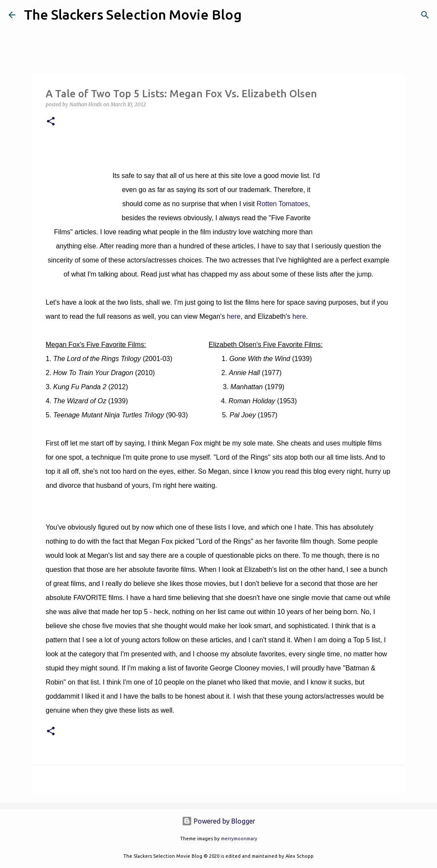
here (234, 316)
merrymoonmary (239, 839)
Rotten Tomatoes (282, 204)
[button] (51, 122)
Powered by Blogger (218, 821)
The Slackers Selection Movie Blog (133, 15)
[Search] (253, 15)
